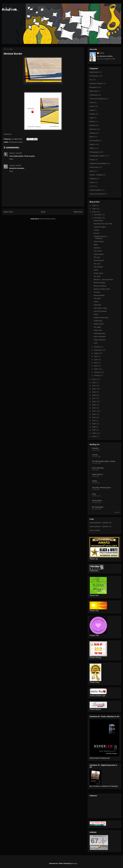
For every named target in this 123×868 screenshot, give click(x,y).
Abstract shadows (100, 286)
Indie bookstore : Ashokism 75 (100, 527)
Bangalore (93, 87)
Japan (92, 110)
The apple (97, 327)
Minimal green (99, 260)
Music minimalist (100, 336)
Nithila (92, 148)
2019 (94, 392)
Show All (117, 512)
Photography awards (16, 142)
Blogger (74, 863)
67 (95, 841)
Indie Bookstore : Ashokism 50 (100, 523)
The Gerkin (98, 251)
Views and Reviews (97, 194)
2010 (94, 421)
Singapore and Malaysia (98, 163)
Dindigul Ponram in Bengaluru (100, 237)
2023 (94, 379)
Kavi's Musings (98, 468)
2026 (94, 205)
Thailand (93, 179)
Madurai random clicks (102, 289)
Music (92, 137)
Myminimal (8, 134)
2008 (94, 427)
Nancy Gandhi (95, 530)
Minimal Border (99, 295)
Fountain (97, 292)
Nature (92, 144)
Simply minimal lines (101, 318)
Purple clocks (98, 273)
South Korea (94, 167)
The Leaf (97, 264)
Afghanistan (94, 72)
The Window (98, 267)
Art (91, 80)
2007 (94, 430)
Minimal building (99, 283)
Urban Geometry (100, 340)
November (98, 218)
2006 (94, 433)
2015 (94, 405)
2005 (94, 436)
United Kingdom (95, 190)
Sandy (94, 481)
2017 (94, 398)
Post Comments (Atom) (48, 219)
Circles (96, 302)
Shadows (97, 248)
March (96, 369)
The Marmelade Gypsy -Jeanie (104, 461)
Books (96, 270)
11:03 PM (18, 153)
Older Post (78, 212)
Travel (92, 182)
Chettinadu (94, 95)
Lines (96, 343)
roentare (12, 166)
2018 (94, 395)
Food (91, 102)
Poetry (92, 160)
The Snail (97, 276)
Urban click (98, 330)
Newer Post (8, 212)
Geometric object (100, 227)
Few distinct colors (100, 308)
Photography (94, 152)
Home (43, 212)
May (96, 363)
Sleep (96, 245)
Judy (94, 494)
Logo (91, 118)
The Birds (97, 299)
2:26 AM (18, 166)
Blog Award (94, 91)
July (96, 356)
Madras (92, 122)
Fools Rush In (97, 474)
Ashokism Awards (96, 83)
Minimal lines (98, 221)
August (97, 353)
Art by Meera (97, 501)
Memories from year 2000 (103, 224)
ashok (102, 53)
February (97, 372)
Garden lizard (99, 324)
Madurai (93, 125)
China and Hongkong (97, 99)
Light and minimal (100, 311)
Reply (11, 159)
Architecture (94, 76)
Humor (92, 106)
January (97, 375)
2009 (94, 424)
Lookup (96, 230)
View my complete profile (106, 59)
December (98, 215)
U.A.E (92, 186)
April (96, 366)
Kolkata (92, 114)
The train (97, 257)
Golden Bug (98, 321)
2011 (94, 417)
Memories (93, 129)
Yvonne (95, 455)
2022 (94, 383)
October (97, 347)
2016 (94, 401)
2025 (94, 209)
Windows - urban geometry (103, 280)
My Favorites (94, 141)
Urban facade (99, 242)
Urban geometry (99, 333)
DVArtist (12, 153)
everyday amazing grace (101, 488)
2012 (94, 414)
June (96, 360)
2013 (94, 411)
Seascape (97, 305)
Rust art (96, 233)
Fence (96, 314)
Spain (92, 171)
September (98, 350)
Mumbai (92, 133)
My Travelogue (98, 507)
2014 (94, 408)
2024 (94, 212)
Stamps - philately (96, 175)
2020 (94, 389)
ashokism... (10, 9)
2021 (94, 386)
